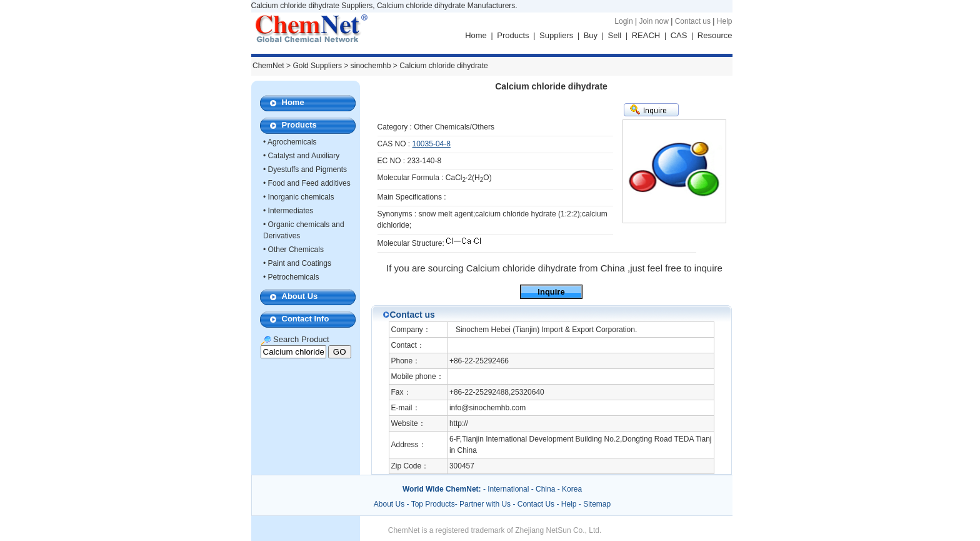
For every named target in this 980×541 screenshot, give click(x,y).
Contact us (693, 21)
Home (476, 35)
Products (513, 35)
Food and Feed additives (309, 183)
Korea (572, 489)
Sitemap (597, 504)
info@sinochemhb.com (487, 408)
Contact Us (536, 504)
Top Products (433, 504)
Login (623, 21)
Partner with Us (486, 504)
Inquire (551, 292)
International (508, 489)
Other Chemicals (296, 250)
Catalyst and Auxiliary (304, 156)
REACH (646, 35)
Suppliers (556, 35)
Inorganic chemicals (301, 197)
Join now (653, 21)
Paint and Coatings (300, 263)
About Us (300, 296)
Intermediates (291, 211)
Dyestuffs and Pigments (308, 169)
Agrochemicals (292, 142)
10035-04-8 (432, 144)
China (545, 489)
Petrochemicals (294, 277)
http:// (459, 423)
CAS (679, 35)
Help (725, 21)
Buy (591, 35)
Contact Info (306, 319)
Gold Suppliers (317, 66)
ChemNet (268, 66)
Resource (715, 35)
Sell (615, 35)
